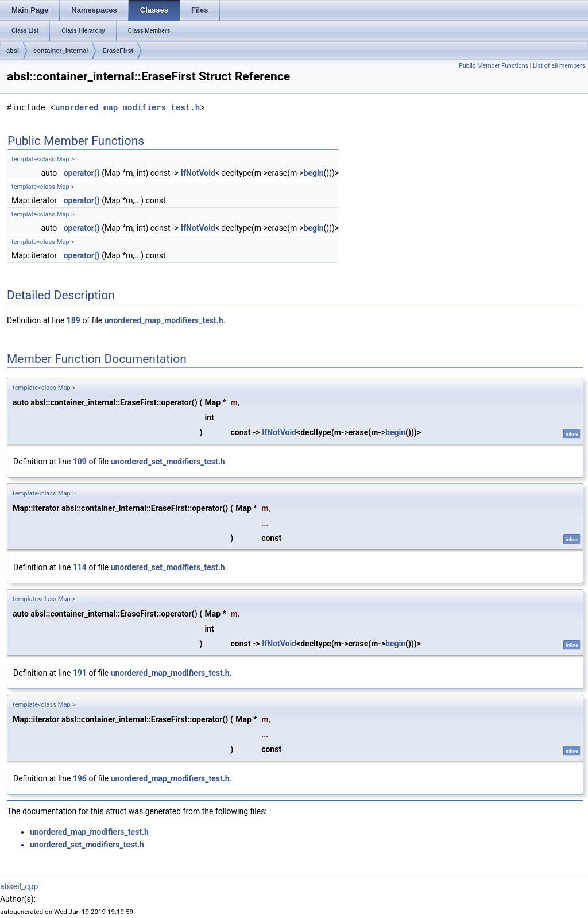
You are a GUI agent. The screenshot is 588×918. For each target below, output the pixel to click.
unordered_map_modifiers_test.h (127, 108)
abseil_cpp (19, 886)
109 (80, 462)
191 (80, 673)
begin (314, 173)
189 (73, 320)
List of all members (559, 66)
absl (13, 51)
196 (80, 778)
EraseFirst (118, 51)
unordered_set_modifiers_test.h (168, 462)
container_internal (61, 51)
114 (80, 567)
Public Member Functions (494, 66)
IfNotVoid (198, 173)
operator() (82, 173)
